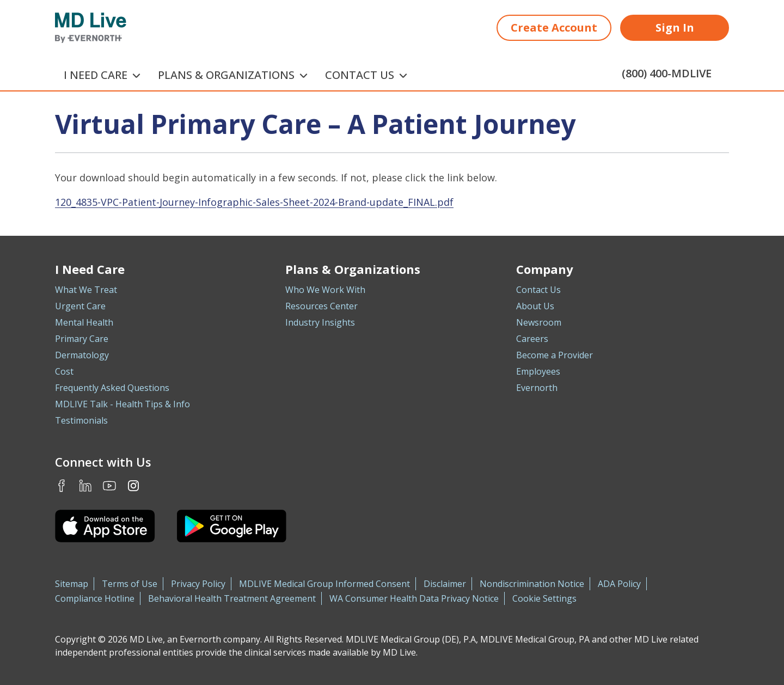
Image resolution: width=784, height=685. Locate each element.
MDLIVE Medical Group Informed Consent (324, 584)
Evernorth (537, 388)
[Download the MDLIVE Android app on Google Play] (232, 526)
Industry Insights (320, 322)
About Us (535, 306)
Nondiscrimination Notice (532, 584)
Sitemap (72, 584)
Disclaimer (445, 584)
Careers (532, 339)
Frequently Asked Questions (112, 388)
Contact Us (538, 290)
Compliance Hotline (95, 598)
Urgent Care (80, 306)
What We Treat (86, 290)
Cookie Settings (544, 598)
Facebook (62, 486)
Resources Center (321, 306)
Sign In (675, 27)
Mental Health (84, 322)
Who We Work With (325, 290)
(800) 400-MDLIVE (667, 73)
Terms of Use (130, 584)
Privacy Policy (198, 584)
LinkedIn (85, 486)
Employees (538, 371)
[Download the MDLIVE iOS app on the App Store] (105, 526)
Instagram (133, 486)
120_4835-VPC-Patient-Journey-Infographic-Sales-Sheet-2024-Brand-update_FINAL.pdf (254, 202)
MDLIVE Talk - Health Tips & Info (122, 404)
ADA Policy (619, 584)
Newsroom (539, 322)
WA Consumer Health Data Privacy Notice (414, 598)
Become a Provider (555, 355)
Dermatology (82, 355)
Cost (64, 371)
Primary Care (82, 339)
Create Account (554, 27)
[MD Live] (91, 28)
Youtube (109, 486)
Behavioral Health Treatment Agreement (232, 598)
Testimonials (81, 420)
